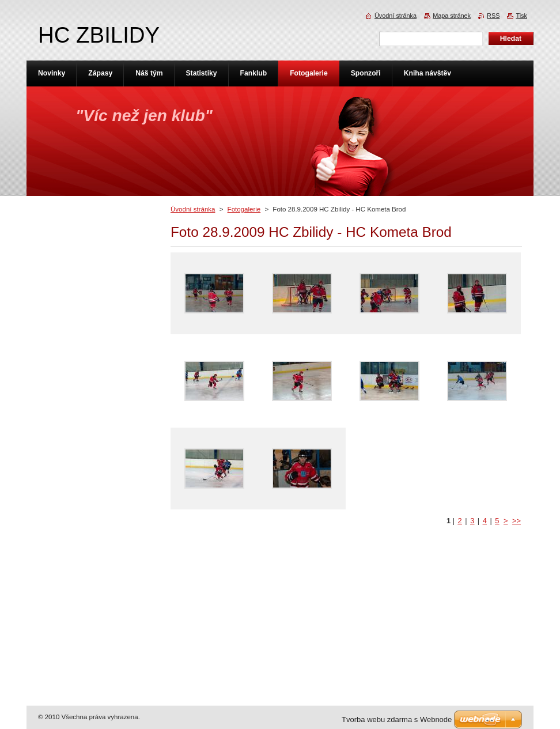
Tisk (521, 16)
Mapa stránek (452, 16)
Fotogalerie (244, 209)
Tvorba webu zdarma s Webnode (397, 719)
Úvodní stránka (193, 209)
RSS (493, 16)
